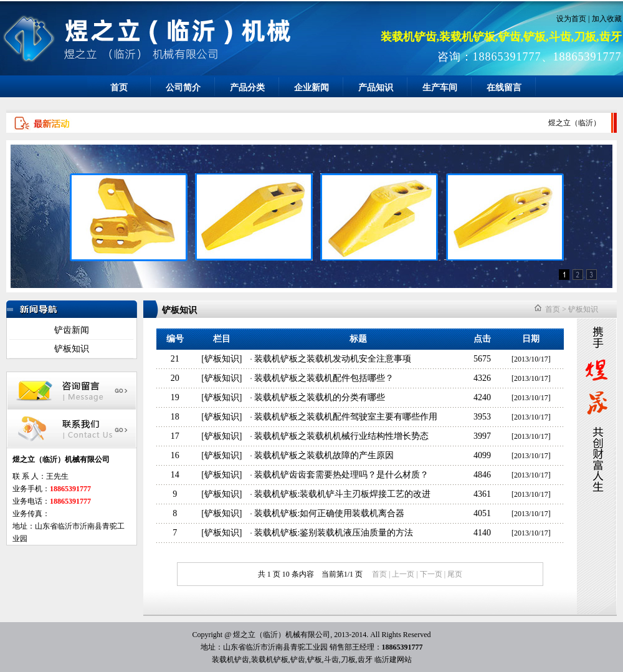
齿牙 (365, 660)
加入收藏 (607, 19)
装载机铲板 (270, 660)
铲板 (315, 660)
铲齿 (298, 660)
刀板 (348, 660)
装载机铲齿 (231, 660)
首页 (119, 88)
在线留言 (504, 88)
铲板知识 (72, 349)
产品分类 (247, 88)
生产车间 (440, 88)
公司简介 (183, 88)
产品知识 (376, 88)
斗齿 (331, 660)
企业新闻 (311, 88)
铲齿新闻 (72, 330)
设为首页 (571, 19)
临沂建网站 (393, 660)
